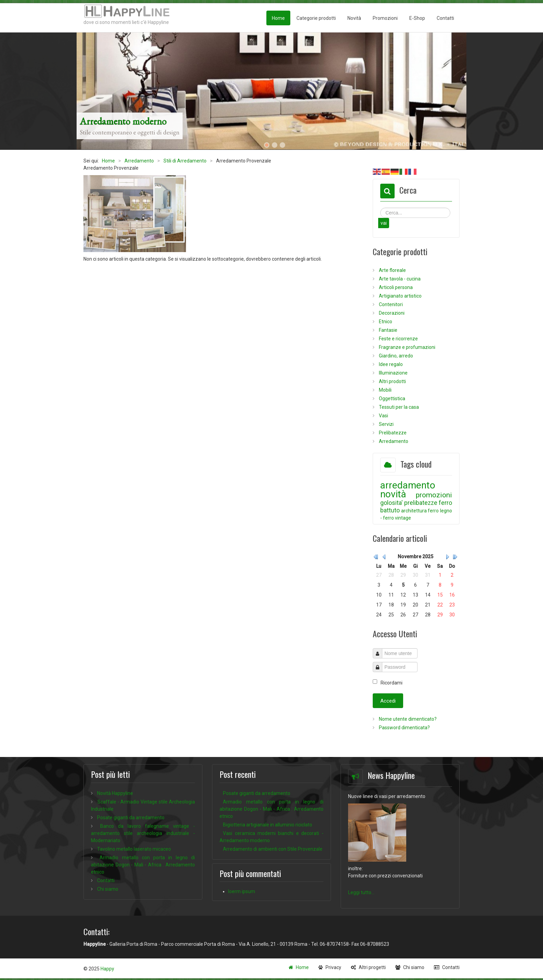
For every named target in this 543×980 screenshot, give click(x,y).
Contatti (445, 18)
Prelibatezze (392, 433)
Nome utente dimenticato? (407, 719)
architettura (414, 511)
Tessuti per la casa (398, 407)
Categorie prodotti (316, 18)
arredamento (408, 485)
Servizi (386, 424)
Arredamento (393, 441)
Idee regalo (390, 364)
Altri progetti (372, 967)
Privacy (333, 967)
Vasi (383, 416)
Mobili (385, 390)
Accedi (388, 701)
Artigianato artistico (400, 296)
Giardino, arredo (395, 356)
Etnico (385, 322)
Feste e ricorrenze (398, 339)
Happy (107, 969)
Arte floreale (392, 270)
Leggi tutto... (361, 892)
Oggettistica (392, 398)
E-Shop (417, 18)
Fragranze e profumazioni (407, 347)
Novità (354, 18)
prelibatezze (421, 503)
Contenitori (390, 304)
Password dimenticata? (404, 728)
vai (384, 223)
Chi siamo (414, 967)
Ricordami (392, 683)
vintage (403, 518)
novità (393, 494)
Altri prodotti (392, 381)
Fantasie (388, 330)
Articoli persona (395, 287)
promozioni (434, 495)
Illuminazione (393, 373)
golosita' (392, 503)
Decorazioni (391, 313)
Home (278, 18)
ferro (433, 511)
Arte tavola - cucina (399, 279)
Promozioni (385, 18)
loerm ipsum (242, 891)
